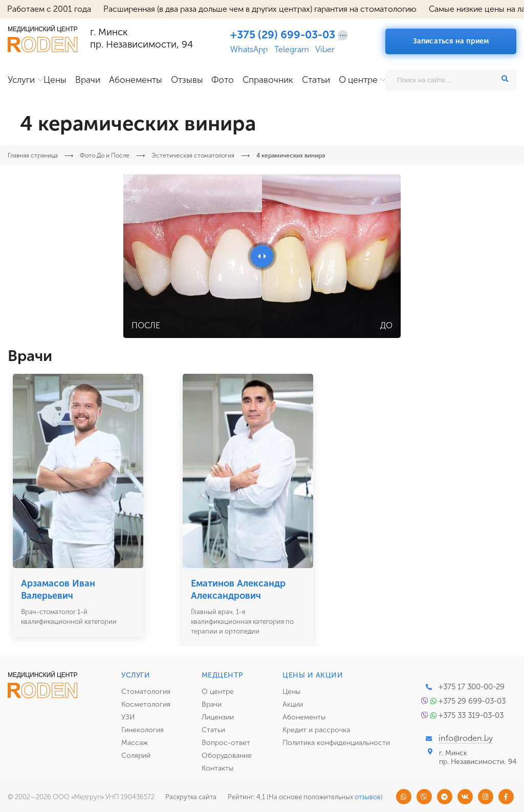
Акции (293, 704)
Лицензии (218, 717)
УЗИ (128, 717)
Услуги (21, 80)
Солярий (136, 755)
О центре (358, 80)
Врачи (88, 80)
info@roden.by (466, 738)
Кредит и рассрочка (316, 730)
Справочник (268, 80)
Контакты (217, 768)
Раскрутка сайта (191, 797)
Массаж (135, 743)
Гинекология (143, 730)
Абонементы (136, 80)
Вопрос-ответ (226, 743)
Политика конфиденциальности (336, 743)
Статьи (316, 80)
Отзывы (187, 80)
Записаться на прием (451, 41)
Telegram (292, 50)
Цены (55, 80)
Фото (223, 80)
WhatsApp (249, 50)
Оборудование (227, 755)
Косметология (146, 704)
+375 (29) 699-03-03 (283, 35)
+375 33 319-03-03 (471, 715)
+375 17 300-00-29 (472, 687)
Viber (325, 50)
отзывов (368, 797)
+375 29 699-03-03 (472, 701)
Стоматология (146, 692)
